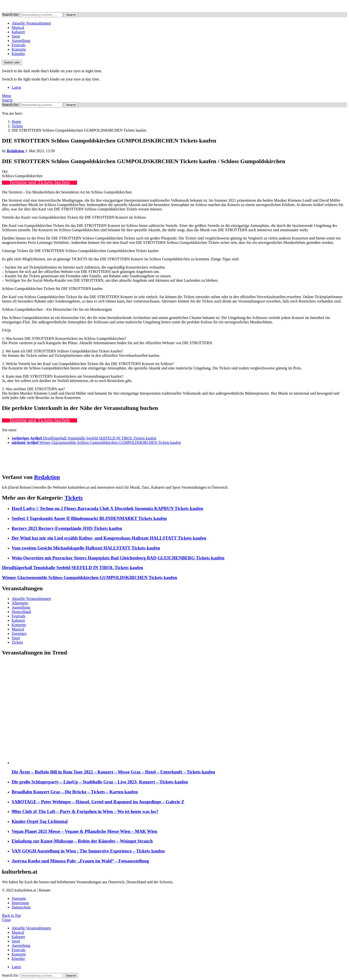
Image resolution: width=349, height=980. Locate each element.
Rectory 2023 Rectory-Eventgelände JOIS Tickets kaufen (67, 528)
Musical (18, 28)
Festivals (19, 45)
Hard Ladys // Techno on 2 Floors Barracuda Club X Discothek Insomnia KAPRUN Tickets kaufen (107, 508)
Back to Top (11, 915)
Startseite (19, 898)
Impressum (20, 903)
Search (71, 15)
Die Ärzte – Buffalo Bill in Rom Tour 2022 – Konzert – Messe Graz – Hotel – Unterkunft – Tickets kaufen (113, 772)
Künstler (18, 54)
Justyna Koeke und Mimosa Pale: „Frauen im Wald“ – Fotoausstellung (80, 861)
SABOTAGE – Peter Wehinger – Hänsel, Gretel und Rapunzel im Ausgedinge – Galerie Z (98, 802)
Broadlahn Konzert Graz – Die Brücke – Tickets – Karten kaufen (75, 792)
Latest (16, 87)
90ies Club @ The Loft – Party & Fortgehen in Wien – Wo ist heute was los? (85, 811)
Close (6, 920)
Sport (16, 36)
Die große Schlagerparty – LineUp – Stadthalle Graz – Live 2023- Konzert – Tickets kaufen (100, 782)
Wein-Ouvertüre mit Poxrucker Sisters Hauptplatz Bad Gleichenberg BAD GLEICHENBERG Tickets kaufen (118, 558)
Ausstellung (21, 41)
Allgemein (20, 603)
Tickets (74, 498)
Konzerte (19, 49)
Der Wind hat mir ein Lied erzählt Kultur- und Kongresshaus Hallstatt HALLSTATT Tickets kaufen (109, 538)
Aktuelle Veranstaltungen (31, 23)
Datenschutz (21, 907)
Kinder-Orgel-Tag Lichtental (40, 821)
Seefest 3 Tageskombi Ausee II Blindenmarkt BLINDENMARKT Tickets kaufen (89, 518)
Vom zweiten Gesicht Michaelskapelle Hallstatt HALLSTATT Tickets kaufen (86, 548)
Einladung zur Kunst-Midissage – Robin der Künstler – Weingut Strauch (82, 841)
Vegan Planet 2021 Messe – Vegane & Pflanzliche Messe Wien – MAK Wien (84, 831)
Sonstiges (19, 633)
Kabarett (18, 32)
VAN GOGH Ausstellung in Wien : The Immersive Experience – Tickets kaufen (88, 851)
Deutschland (21, 612)
